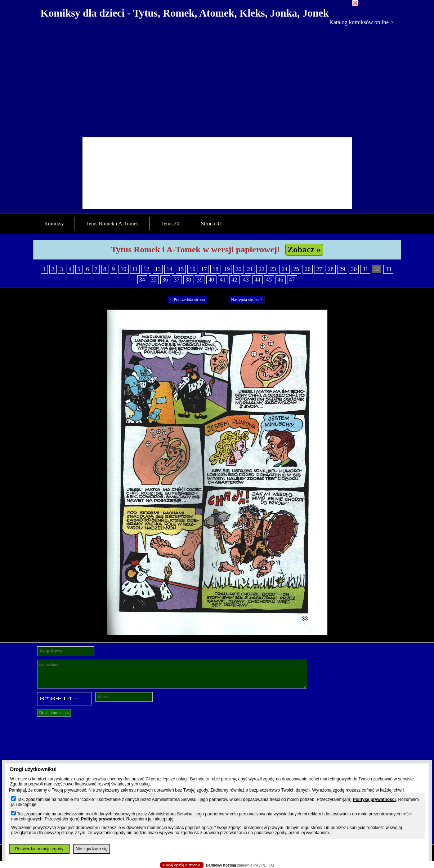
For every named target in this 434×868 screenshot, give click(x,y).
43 (246, 280)
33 (388, 269)
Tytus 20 (170, 223)
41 (223, 280)
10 (124, 269)
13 (158, 269)
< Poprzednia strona (187, 300)
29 (342, 269)
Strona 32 (211, 223)
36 (165, 280)
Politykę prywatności (374, 800)
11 (135, 269)
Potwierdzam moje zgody (39, 849)
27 (319, 269)
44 (258, 280)
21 (250, 269)
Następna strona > (247, 300)
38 (188, 280)
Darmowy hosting (221, 865)
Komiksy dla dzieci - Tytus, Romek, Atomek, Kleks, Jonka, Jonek (185, 13)
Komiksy (54, 223)
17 (204, 269)
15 (181, 269)
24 (285, 269)
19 (227, 269)
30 (354, 269)
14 (169, 269)
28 (331, 269)
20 (238, 269)
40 (211, 280)
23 (273, 269)
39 (200, 280)
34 (142, 280)
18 (215, 269)
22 (261, 269)
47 (292, 280)
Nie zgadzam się (92, 849)
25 (296, 269)
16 (192, 269)
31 (365, 269)
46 (281, 280)
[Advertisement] (217, 80)
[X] (272, 865)
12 (146, 269)
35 (154, 280)
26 (308, 269)
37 (177, 280)
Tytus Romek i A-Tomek (112, 223)
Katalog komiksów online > (361, 22)
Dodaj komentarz (54, 713)
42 (234, 280)
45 (269, 280)
